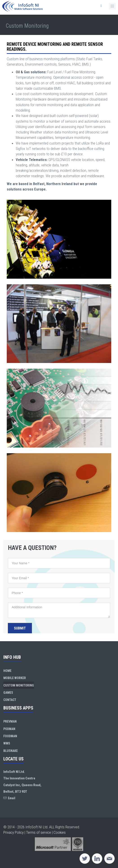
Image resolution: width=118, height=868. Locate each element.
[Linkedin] (97, 859)
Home (7, 671)
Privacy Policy (13, 832)
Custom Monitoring (19, 685)
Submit (20, 628)
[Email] (109, 859)
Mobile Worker (15, 678)
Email (9, 798)
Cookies (60, 832)
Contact (10, 700)
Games (8, 693)
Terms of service (39, 832)
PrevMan (10, 721)
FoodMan (10, 736)
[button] (112, 6)
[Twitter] (85, 859)
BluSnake (11, 751)
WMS (7, 743)
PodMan (9, 729)
